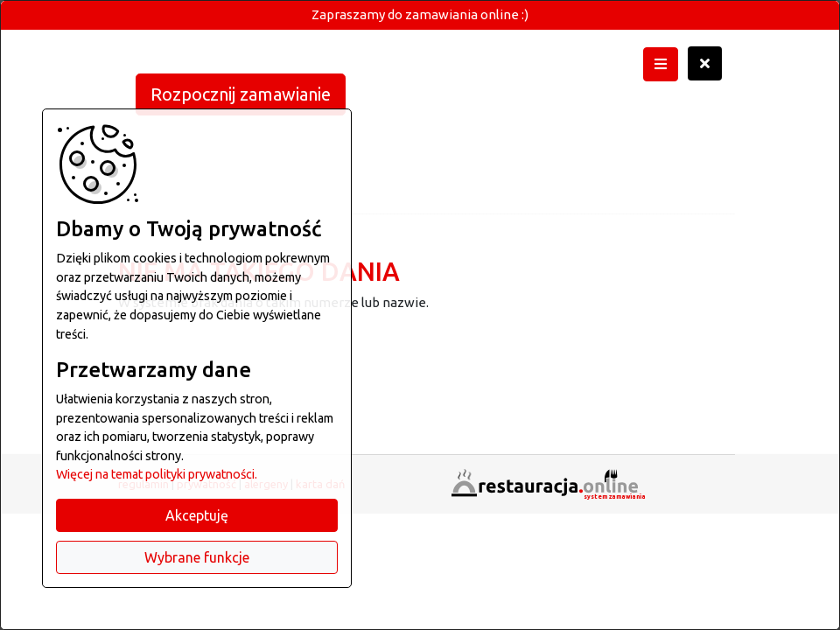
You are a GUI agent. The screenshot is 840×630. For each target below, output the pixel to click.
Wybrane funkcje (197, 557)
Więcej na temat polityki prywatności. (157, 474)
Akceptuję (197, 515)
